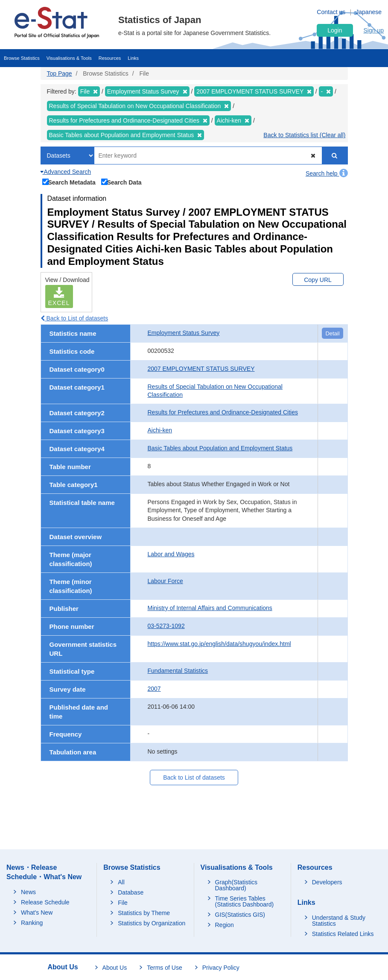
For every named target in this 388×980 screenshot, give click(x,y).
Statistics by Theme (144, 913)
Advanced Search (66, 172)
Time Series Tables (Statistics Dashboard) (245, 901)
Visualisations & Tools (69, 58)
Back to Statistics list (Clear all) (304, 135)
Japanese (369, 12)
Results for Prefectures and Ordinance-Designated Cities (223, 412)
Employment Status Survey (184, 333)
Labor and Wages (171, 554)
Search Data (122, 182)
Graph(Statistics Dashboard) (236, 885)
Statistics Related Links (343, 934)
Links (133, 58)
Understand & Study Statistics (339, 921)
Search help (327, 173)
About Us (115, 968)
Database (131, 892)
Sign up (374, 30)
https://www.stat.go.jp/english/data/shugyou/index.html (219, 644)
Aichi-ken (160, 430)
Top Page (60, 73)
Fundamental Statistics (178, 671)
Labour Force (165, 581)
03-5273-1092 (166, 626)
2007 (154, 689)
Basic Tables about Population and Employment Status (220, 448)
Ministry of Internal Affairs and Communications (210, 608)
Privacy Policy (221, 968)
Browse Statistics (22, 58)
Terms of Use (164, 968)
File (123, 903)
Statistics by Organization (152, 923)
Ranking (32, 923)
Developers (327, 882)
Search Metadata (69, 182)
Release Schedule (45, 902)
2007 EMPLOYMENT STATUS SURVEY (201, 369)
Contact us (331, 12)
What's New (37, 913)
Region (225, 925)
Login (335, 30)
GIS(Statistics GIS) (240, 915)
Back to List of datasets (74, 318)
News (28, 892)
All (121, 882)
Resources (110, 58)
